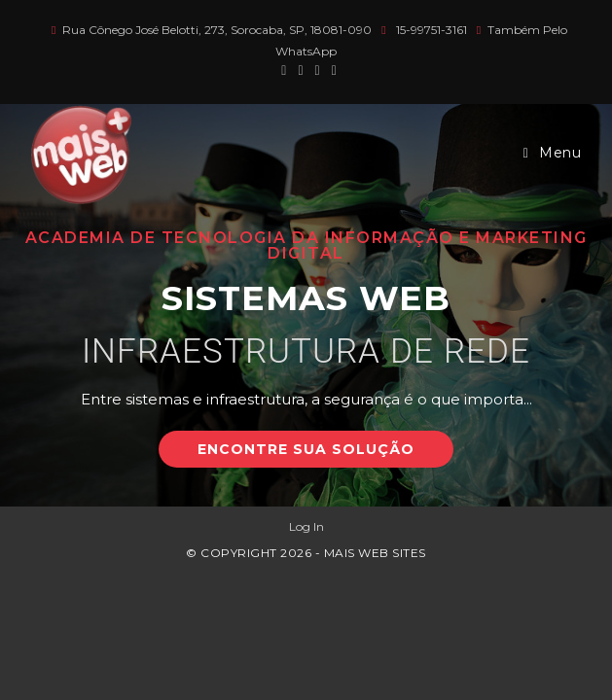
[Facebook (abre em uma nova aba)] (300, 70)
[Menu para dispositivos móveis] (553, 153)
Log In (306, 526)
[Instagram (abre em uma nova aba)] (318, 70)
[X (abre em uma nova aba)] (284, 70)
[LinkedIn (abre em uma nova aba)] (331, 70)
